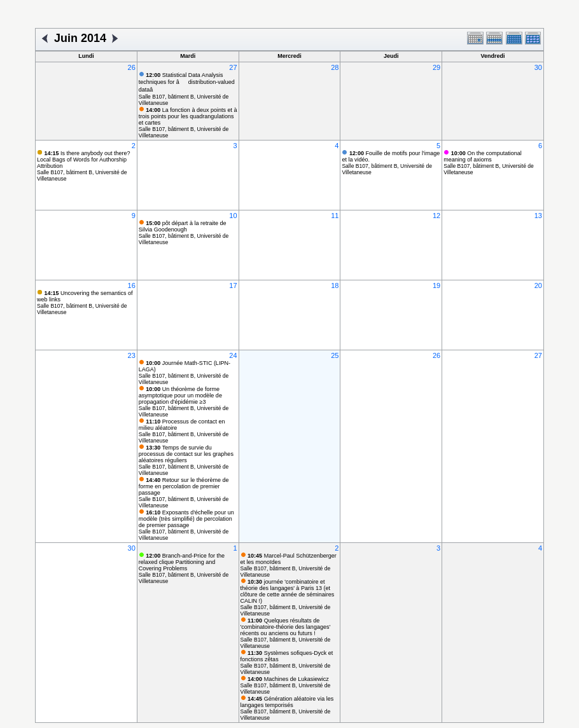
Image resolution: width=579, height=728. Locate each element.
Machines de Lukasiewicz (288, 679)
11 (335, 216)
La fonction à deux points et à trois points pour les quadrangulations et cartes (188, 116)
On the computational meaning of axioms (483, 156)
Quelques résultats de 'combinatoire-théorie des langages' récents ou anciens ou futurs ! (286, 627)
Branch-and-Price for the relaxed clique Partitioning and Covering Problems (182, 562)
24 (233, 355)
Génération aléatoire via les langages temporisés (287, 702)
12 (436, 216)
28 (335, 67)
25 (335, 355)
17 (233, 285)
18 (335, 285)
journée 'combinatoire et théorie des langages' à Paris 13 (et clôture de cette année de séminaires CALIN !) (288, 591)
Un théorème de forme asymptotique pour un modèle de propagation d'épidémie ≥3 (180, 395)
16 (132, 285)
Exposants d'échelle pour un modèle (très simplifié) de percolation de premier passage (186, 519)
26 (132, 67)
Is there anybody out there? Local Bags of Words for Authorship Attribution (84, 160)
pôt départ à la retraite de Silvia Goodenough (183, 226)
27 (233, 67)
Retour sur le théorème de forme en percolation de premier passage (184, 486)
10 (233, 216)
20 (538, 285)
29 (436, 67)
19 (436, 285)
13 (538, 216)
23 (132, 355)
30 (538, 67)
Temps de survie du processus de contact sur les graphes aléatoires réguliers (186, 454)
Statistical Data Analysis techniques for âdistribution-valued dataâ (187, 82)
